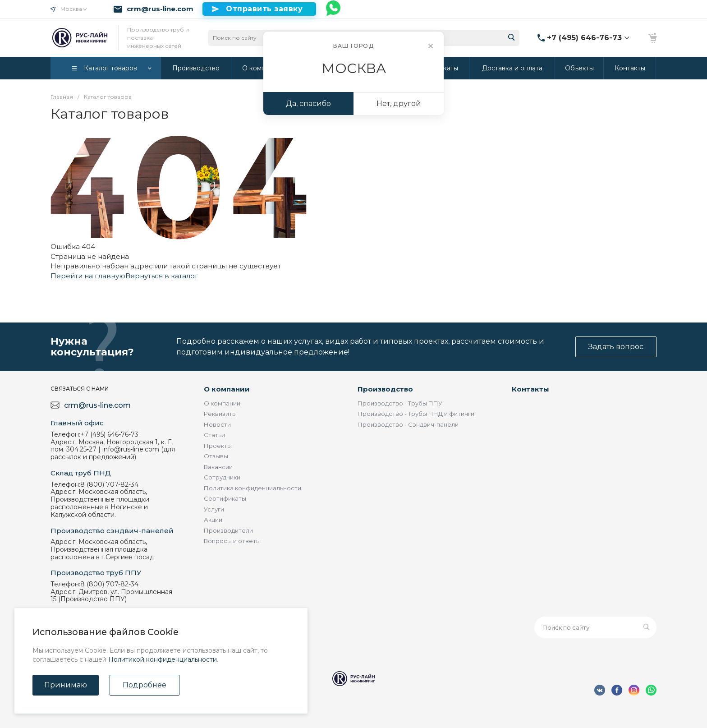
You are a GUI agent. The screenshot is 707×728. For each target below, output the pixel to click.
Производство (385, 389)
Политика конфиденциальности (252, 488)
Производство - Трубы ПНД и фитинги (416, 414)
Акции (213, 520)
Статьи (214, 435)
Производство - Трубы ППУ (400, 403)
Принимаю (66, 685)
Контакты (530, 389)
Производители (228, 530)
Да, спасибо (308, 104)
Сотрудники (222, 477)
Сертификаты (225, 498)
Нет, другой (399, 104)
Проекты (218, 446)
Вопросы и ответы (232, 541)
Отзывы (216, 456)
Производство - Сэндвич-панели (408, 424)
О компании (227, 389)
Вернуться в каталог (162, 276)
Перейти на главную (88, 276)
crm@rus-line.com (160, 9)
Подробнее (145, 685)
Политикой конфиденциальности (163, 659)
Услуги (214, 509)
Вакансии (218, 467)
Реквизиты (220, 414)
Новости (217, 424)
